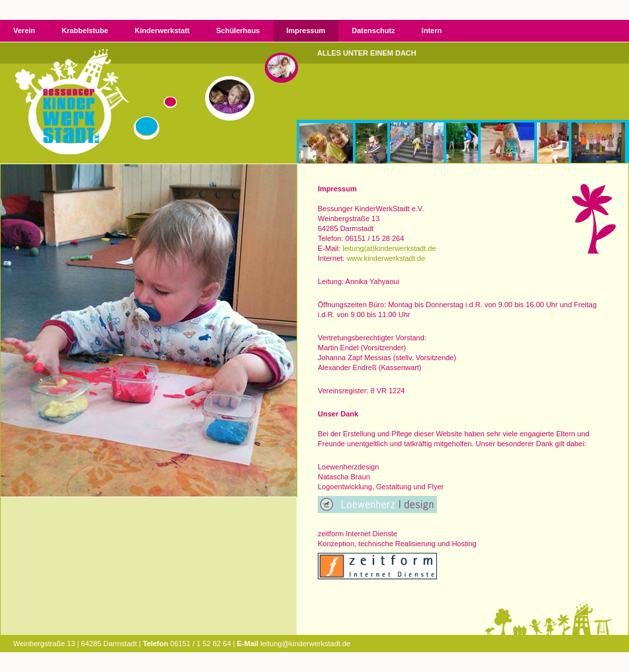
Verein (24, 30)
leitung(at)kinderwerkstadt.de (389, 248)
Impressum (306, 30)
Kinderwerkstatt (162, 30)
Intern (432, 30)
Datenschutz (373, 30)
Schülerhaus (238, 30)
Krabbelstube (85, 30)
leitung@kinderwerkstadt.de (305, 644)
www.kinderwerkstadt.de (386, 258)
